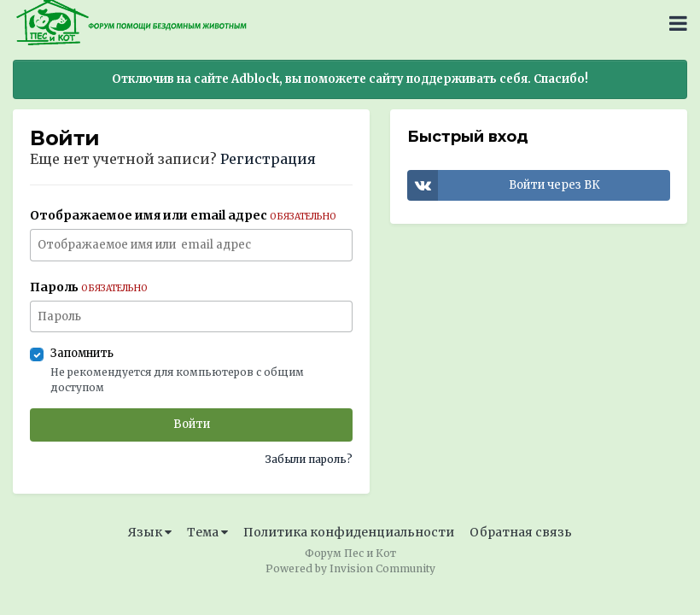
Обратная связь (521, 532)
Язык (150, 532)
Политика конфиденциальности (349, 532)
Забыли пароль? (309, 459)
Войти (192, 424)
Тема (207, 532)
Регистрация (268, 159)
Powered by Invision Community (350, 568)
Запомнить (82, 353)
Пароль (89, 287)
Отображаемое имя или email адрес (183, 215)
